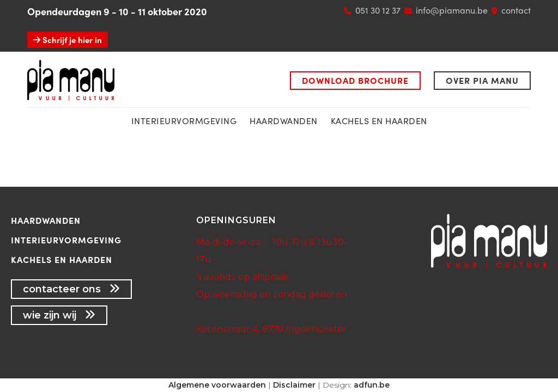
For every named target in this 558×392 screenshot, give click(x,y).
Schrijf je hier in (68, 40)
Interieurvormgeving (66, 240)
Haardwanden (284, 121)
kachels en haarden (379, 121)
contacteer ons (71, 289)
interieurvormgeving (184, 121)
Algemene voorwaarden (217, 385)
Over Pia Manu (482, 80)
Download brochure (355, 80)
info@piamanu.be (452, 10)
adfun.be (372, 385)
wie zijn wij (59, 315)
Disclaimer (294, 385)
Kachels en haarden (62, 259)
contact (516, 10)
